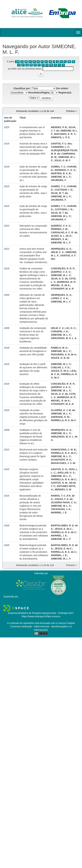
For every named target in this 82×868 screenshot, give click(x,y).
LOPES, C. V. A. (59, 298)
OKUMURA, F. (59, 180)
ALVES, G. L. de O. (61, 236)
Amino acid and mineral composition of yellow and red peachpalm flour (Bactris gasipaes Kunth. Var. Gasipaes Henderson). (34, 256)
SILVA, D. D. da (59, 279)
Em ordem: (62, 88)
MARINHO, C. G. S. (65, 170)
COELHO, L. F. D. (60, 367)
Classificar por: (22, 88)
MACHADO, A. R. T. (65, 134)
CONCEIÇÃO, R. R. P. (63, 268)
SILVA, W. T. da (59, 193)
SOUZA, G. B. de (60, 358)
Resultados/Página (39, 93)
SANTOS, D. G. (59, 469)
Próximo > (71, 111)
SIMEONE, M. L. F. (61, 177)
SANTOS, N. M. (59, 483)
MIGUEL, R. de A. (60, 285)
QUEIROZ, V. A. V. (61, 226)
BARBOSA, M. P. (66, 282)
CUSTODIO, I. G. (64, 190)
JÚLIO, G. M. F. (62, 160)
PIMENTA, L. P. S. (61, 137)
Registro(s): (65, 93)
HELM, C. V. (57, 252)
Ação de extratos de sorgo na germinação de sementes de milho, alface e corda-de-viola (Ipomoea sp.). (33, 173)
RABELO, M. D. (59, 348)
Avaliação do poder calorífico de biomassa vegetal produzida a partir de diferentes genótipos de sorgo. (33, 417)
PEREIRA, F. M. (59, 229)
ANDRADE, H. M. (60, 417)
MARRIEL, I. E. (59, 513)
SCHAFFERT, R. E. (61, 460)
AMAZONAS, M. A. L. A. (64, 338)
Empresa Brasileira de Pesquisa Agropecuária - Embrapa (38, 613)
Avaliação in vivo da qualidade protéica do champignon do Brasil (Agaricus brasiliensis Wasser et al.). (31, 437)
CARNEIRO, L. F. (60, 147)
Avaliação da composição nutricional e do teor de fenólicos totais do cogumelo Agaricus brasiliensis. (33, 335)
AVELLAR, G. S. (66, 473)
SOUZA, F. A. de (64, 499)
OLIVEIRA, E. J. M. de (63, 410)
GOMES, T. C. (58, 167)
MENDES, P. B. (59, 127)
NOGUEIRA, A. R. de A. (64, 354)
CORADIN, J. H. (60, 331)
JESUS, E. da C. (63, 529)
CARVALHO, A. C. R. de (64, 232)
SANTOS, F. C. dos (61, 144)
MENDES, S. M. (59, 239)
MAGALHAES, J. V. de (63, 463)
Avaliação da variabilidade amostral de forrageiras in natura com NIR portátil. (33, 351)
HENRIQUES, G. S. (61, 249)
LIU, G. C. (71, 328)
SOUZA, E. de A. (60, 371)
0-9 (17, 62)
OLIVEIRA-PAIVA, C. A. (64, 502)
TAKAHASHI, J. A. (61, 509)
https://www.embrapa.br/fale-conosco (41, 616)
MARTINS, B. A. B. (61, 173)
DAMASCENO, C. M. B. (64, 450)
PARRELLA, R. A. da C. (64, 420)
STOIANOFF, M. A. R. (63, 289)
